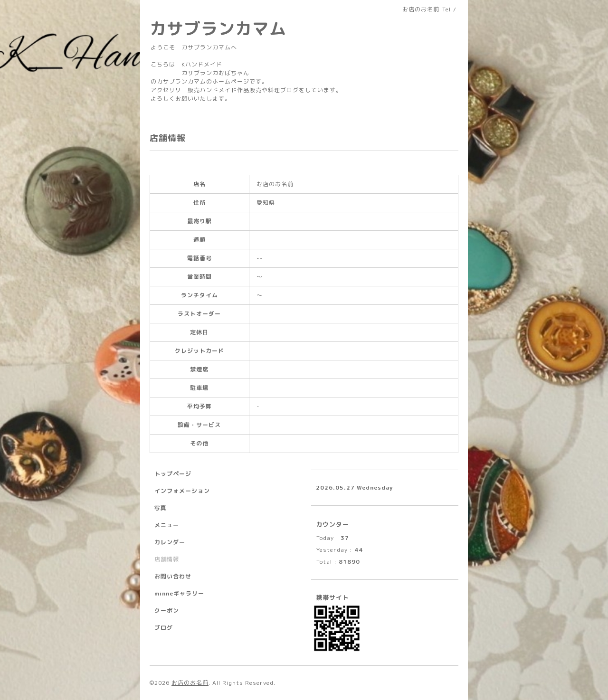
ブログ (164, 628)
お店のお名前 (190, 683)
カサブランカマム (218, 28)
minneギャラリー (179, 593)
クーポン (167, 610)
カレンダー (170, 542)
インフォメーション (182, 491)
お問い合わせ (173, 576)
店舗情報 (167, 559)
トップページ (173, 474)
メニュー (167, 525)
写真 (161, 508)
